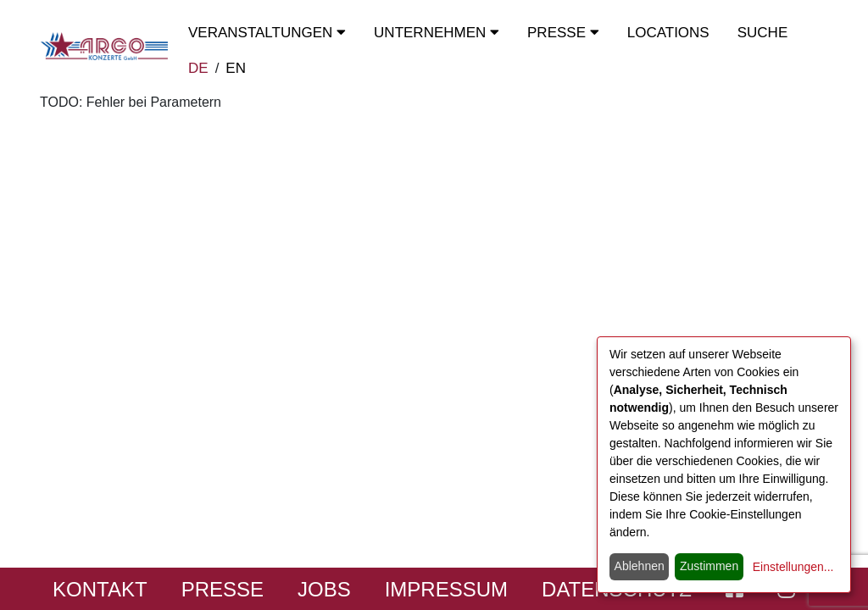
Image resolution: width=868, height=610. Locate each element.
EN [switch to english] (236, 68)
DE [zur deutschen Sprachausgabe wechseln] (198, 68)
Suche (763, 33)
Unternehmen (437, 33)
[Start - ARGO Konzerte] (104, 46)
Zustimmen (709, 566)
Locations (668, 33)
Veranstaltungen (267, 33)
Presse (563, 33)
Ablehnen (640, 566)
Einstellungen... (793, 567)
